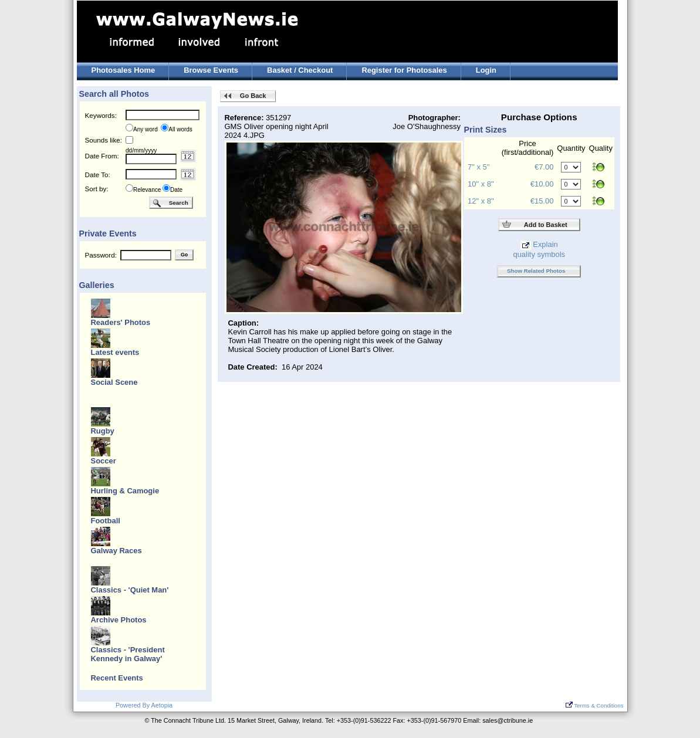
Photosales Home (124, 70)
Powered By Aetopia (144, 705)
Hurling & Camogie (125, 491)
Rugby (103, 431)
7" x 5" (478, 167)
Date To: (98, 175)
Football (106, 521)
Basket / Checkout (300, 70)
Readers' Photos (121, 322)
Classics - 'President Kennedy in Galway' (128, 654)
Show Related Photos (536, 271)
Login (486, 70)
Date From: (102, 156)
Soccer (104, 461)
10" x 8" (481, 184)
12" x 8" (481, 201)
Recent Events (117, 678)
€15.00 (542, 201)
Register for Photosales (404, 70)
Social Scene (114, 382)
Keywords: (101, 115)
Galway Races (116, 551)
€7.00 (544, 167)
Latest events (115, 352)
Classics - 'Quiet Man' (130, 590)
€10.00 (542, 184)
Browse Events (211, 70)
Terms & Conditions (595, 705)
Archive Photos (119, 620)
